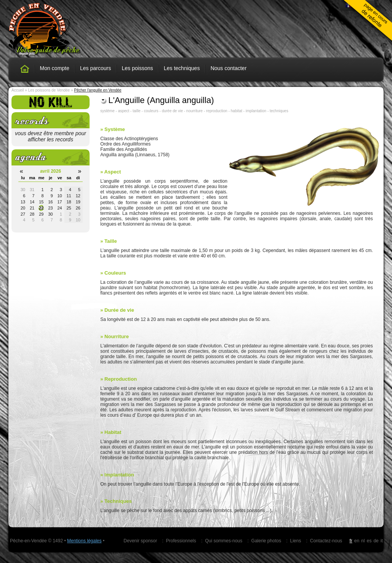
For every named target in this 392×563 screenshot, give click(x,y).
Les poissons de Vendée (49, 90)
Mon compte (55, 68)
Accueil (18, 90)
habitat (237, 111)
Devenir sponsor (140, 541)
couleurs (151, 111)
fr (351, 541)
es (369, 541)
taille (136, 111)
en (357, 541)
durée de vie (172, 111)
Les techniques (182, 68)
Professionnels (181, 541)
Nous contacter (229, 68)
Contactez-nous (326, 541)
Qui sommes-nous (224, 541)
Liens (296, 541)
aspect (123, 111)
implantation (256, 111)
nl (363, 541)
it (382, 541)
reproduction (217, 111)
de (376, 541)
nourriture (195, 111)
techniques (279, 111)
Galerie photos (266, 541)
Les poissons (137, 68)
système (107, 111)
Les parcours (96, 68)
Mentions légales (84, 541)
